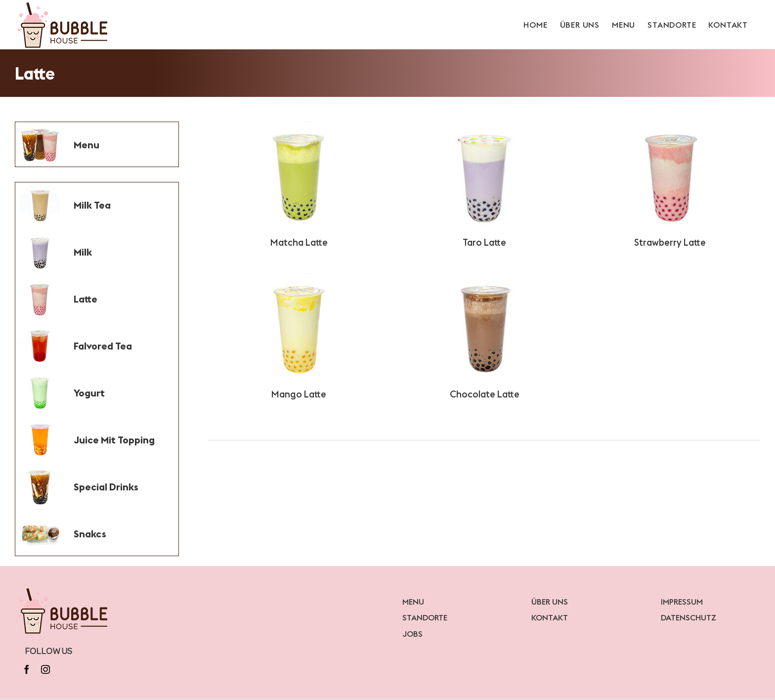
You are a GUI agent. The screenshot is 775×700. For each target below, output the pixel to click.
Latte (86, 299)
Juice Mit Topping (114, 440)
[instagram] (45, 669)
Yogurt (89, 393)
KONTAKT (550, 617)
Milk (83, 252)
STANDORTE (425, 617)
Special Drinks (106, 487)
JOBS (412, 634)
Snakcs (90, 534)
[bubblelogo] (63, 590)
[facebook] (27, 669)
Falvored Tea (103, 346)
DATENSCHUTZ (689, 617)
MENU (413, 602)
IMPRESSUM (682, 602)
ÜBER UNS (550, 602)
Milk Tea (92, 205)
